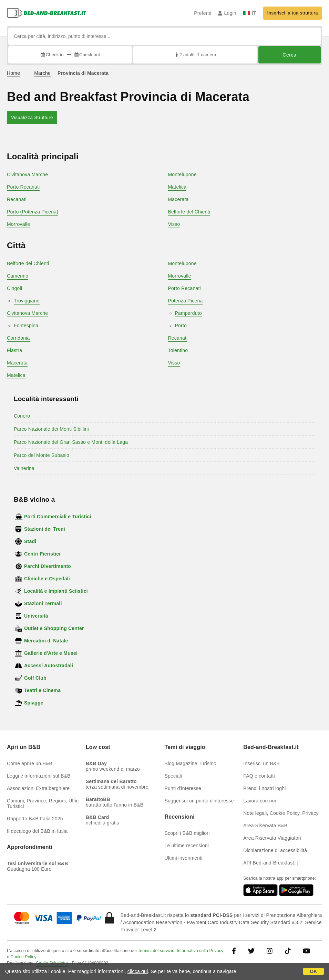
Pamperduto (188, 313)
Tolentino (178, 350)
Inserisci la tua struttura (293, 13)
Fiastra (14, 350)
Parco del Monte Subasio (42, 455)
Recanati (17, 199)
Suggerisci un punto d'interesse (199, 801)
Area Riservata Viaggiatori (272, 838)
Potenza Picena (186, 301)
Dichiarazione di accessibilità (275, 850)
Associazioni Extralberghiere (38, 788)
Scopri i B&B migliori (187, 833)
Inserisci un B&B (261, 763)
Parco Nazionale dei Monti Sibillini (51, 429)
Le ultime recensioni (187, 846)
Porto (181, 326)
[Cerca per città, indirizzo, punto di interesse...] (164, 36)
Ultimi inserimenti (184, 858)
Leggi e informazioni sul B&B (39, 776)
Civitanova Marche (27, 174)
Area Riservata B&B (265, 826)
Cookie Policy (23, 957)
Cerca (289, 55)
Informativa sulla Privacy (200, 951)
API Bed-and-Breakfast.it (271, 863)
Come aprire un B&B (30, 763)
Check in (52, 55)
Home (13, 73)
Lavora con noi (260, 801)
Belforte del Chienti (189, 212)
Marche (42, 73)
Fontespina (26, 326)
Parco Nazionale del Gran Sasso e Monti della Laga (71, 442)
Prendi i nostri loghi (264, 788)
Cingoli (14, 288)
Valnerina (24, 468)
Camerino (18, 276)
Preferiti (203, 13)
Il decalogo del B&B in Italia (37, 831)
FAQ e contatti (259, 776)
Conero (22, 416)
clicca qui (138, 971)
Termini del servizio (156, 951)
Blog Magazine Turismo (191, 763)
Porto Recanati (23, 187)
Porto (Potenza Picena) (33, 212)
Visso (174, 224)
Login (227, 13)
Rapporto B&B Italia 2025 (35, 819)
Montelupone (182, 174)
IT (250, 13)
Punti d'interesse (183, 788)
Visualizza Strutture (32, 117)
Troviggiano (27, 301)
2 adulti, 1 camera (195, 55)
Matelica (177, 187)
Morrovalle (18, 224)
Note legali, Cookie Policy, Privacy (281, 813)
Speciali (173, 776)
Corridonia (18, 338)
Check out (87, 55)
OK (313, 971)
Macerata (178, 199)
